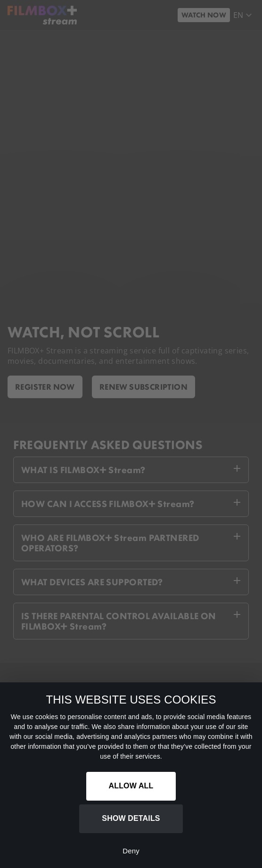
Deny (131, 851)
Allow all (131, 786)
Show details (131, 818)
